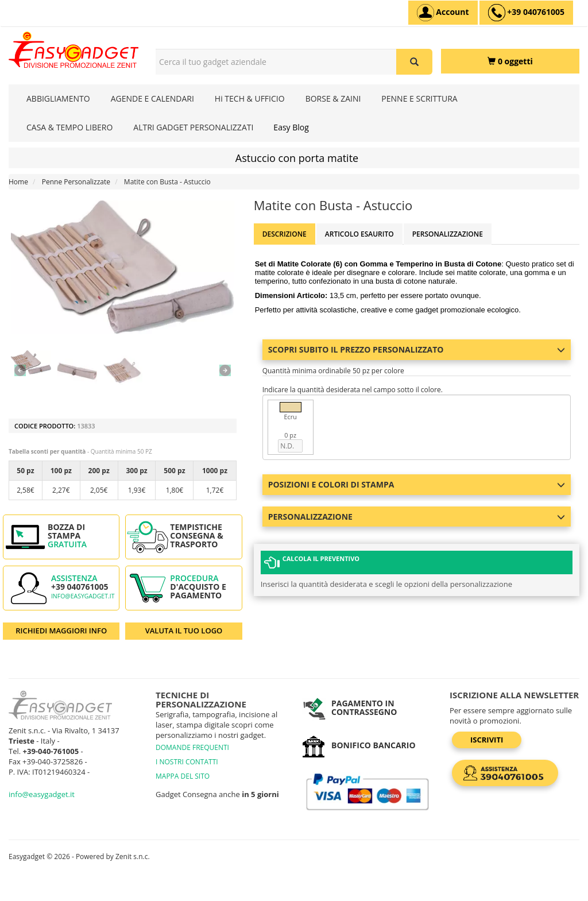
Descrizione (285, 234)
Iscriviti (487, 740)
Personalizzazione (448, 234)
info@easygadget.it (83, 596)
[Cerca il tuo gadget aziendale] (414, 62)
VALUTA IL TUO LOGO (184, 631)
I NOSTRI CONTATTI (187, 762)
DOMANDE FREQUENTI (192, 747)
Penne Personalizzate (76, 182)
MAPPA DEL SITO (183, 776)
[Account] (443, 13)
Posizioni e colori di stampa (417, 484)
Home (18, 182)
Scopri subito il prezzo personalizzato (417, 349)
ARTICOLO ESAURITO (359, 234)
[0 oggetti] (510, 61)
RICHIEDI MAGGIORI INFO (61, 631)
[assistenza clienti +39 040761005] (526, 13)
